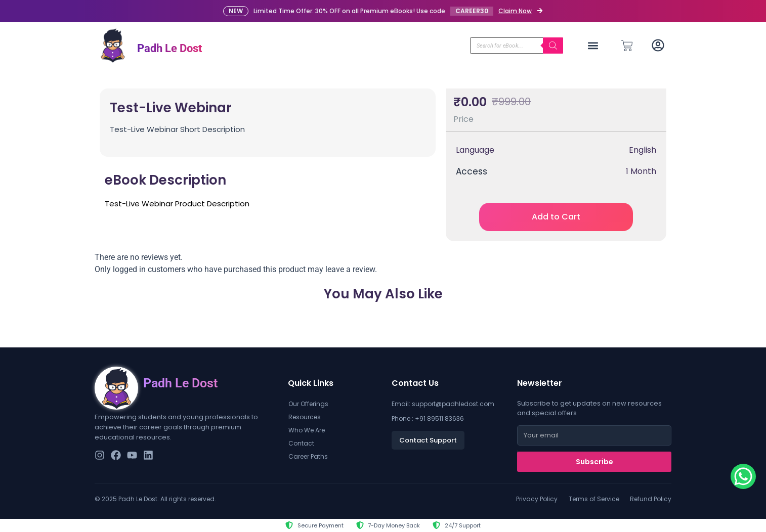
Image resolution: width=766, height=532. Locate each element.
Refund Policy (651, 499)
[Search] (553, 46)
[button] (593, 45)
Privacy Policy (537, 499)
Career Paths (308, 456)
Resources (305, 417)
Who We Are (307, 430)
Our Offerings (308, 404)
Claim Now (515, 11)
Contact (301, 443)
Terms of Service (594, 499)
